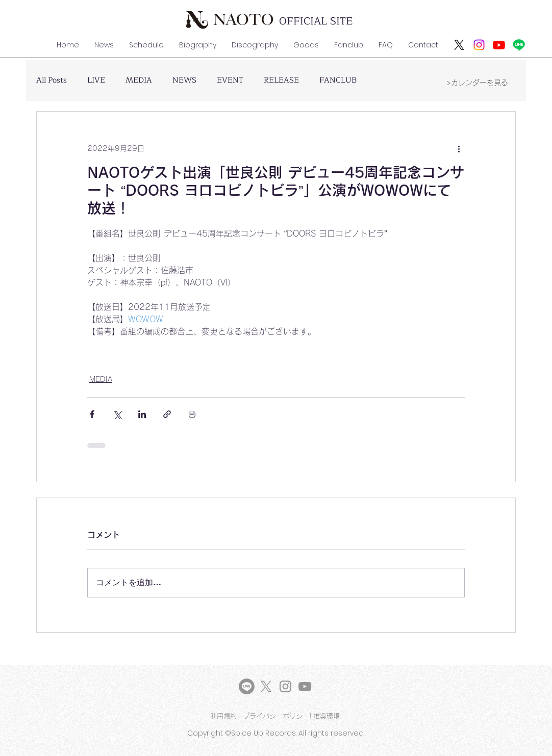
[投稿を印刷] (192, 414)
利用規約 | (227, 716)
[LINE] (247, 686)
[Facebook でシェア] (92, 414)
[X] (459, 45)
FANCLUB (338, 81)
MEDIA (139, 81)
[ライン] (519, 45)
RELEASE (281, 81)
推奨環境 (328, 716)
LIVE (96, 81)
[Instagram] (479, 45)
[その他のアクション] (459, 148)
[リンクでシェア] (167, 414)
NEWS (184, 81)
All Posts (52, 81)
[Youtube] (499, 45)
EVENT (230, 81)
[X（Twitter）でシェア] (117, 414)
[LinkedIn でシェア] (142, 414)
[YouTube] (305, 686)
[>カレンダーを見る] (477, 83)
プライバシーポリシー (276, 716)
